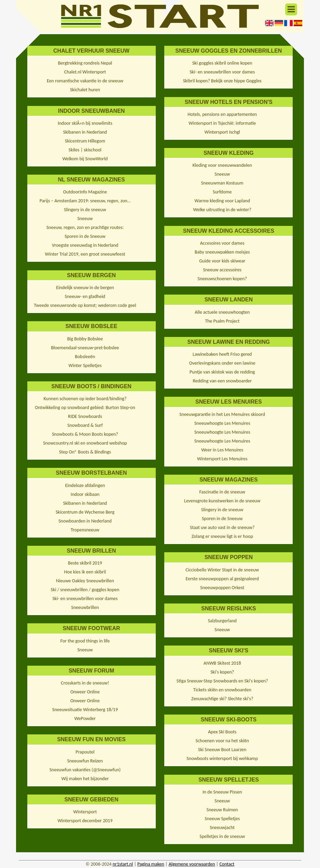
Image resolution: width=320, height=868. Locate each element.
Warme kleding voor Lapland (222, 201)
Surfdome (222, 192)
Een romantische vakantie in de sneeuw (85, 81)
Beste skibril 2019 (85, 563)
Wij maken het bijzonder (85, 779)
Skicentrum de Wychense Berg (85, 512)
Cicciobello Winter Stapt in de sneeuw (222, 570)
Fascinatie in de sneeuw (222, 492)
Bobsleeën (85, 357)
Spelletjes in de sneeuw (222, 836)
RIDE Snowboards (85, 416)
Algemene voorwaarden (192, 864)
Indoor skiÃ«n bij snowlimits (85, 123)
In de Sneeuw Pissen (222, 792)
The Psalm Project (222, 321)
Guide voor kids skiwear (222, 261)
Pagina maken (151, 864)
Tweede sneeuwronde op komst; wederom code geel (85, 305)
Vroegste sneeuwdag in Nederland (85, 245)
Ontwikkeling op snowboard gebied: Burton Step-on (85, 408)
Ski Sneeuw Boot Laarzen (222, 750)
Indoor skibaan (85, 494)
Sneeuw (85, 219)
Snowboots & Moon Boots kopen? (85, 434)
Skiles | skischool (85, 150)
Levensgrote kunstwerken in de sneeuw (222, 501)
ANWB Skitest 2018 (222, 663)
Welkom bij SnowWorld (85, 159)
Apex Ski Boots (222, 732)
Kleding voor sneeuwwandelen (222, 165)
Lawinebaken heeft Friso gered (222, 354)
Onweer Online (85, 692)
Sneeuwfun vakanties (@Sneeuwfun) (85, 770)
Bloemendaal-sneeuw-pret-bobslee (85, 348)
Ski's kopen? (222, 672)
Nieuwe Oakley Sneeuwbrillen (85, 581)
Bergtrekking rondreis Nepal (85, 63)
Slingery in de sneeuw (85, 210)
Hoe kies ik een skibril (85, 572)
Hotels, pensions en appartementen (222, 114)
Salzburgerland (222, 621)
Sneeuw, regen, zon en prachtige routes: (85, 227)
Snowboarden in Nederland (85, 521)
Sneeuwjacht (222, 828)
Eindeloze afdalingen (85, 485)
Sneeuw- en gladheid (85, 296)
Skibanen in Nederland (85, 132)
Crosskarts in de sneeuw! (85, 683)
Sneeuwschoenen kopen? (222, 279)
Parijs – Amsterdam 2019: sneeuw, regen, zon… (85, 201)
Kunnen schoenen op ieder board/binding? (85, 399)
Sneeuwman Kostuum (222, 183)
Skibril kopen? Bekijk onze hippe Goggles (222, 81)
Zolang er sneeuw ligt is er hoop (222, 536)
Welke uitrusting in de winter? (222, 210)
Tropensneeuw (85, 530)
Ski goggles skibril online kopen (222, 63)
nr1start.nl (123, 864)
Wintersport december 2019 (85, 821)
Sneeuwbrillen (85, 607)
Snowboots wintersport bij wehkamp (222, 758)
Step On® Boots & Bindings (85, 452)
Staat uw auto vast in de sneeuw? (222, 527)
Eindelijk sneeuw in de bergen (85, 288)
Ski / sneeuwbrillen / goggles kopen (85, 590)
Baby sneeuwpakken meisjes (222, 252)
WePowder (85, 718)
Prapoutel (85, 752)
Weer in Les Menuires (222, 450)
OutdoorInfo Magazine (85, 192)
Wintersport (85, 812)
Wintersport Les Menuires (222, 459)
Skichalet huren (85, 90)
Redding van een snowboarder (222, 381)
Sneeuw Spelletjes (222, 819)
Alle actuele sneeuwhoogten (222, 312)
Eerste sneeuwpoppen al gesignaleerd (222, 579)
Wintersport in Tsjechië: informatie (222, 123)
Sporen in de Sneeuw (85, 236)
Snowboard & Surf (85, 425)
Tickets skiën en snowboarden (222, 690)
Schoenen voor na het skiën (222, 741)
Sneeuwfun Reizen (85, 761)
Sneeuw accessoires (222, 270)
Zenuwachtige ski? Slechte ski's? (222, 699)
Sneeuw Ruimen (222, 810)
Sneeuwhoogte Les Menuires (222, 423)
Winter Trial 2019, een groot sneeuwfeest (85, 254)
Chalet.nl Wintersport (85, 72)
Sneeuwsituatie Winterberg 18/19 (85, 710)
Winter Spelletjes (85, 365)
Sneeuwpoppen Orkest (222, 588)
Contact (227, 864)
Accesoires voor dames (222, 243)
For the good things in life (85, 641)
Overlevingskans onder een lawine (222, 363)
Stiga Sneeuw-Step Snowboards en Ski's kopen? (222, 681)
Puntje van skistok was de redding (222, 372)
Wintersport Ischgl (222, 132)
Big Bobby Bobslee (85, 339)
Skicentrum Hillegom (85, 141)
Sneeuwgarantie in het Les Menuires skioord (222, 414)
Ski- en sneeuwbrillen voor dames (85, 599)
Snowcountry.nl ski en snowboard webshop (85, 443)
